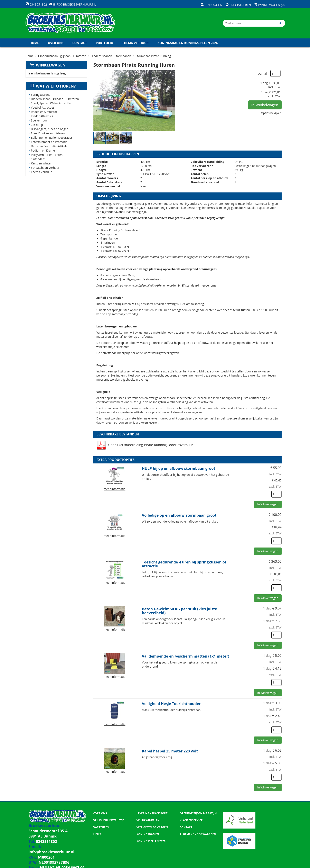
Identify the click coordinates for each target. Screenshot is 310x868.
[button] (97, 111)
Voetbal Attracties (43, 107)
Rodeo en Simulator (44, 112)
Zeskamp (37, 125)
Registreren (238, 5)
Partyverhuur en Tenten (47, 155)
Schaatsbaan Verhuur (45, 168)
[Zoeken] (280, 23)
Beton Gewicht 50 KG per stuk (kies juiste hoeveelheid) (179, 611)
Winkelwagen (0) (269, 5)
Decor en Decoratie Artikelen (50, 146)
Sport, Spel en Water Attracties (51, 103)
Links (97, 834)
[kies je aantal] (276, 494)
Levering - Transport (152, 813)
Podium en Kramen (44, 150)
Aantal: (263, 74)
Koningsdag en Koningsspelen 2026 (188, 43)
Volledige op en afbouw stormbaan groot (179, 515)
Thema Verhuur (135, 43)
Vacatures (101, 827)
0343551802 (43, 838)
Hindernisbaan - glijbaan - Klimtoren (62, 56)
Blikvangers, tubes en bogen (50, 129)
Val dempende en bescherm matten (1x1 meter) (185, 656)
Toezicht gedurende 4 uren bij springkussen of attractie (184, 564)
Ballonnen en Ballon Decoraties (52, 138)
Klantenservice (191, 820)
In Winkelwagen (265, 105)
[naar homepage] (70, 23)
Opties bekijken (271, 113)
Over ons (56, 43)
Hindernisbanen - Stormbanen (111, 56)
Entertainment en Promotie (49, 142)
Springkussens (40, 95)
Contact (80, 43)
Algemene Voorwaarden (198, 834)
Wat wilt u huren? (53, 86)
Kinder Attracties (42, 116)
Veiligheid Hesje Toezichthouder (171, 704)
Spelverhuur (39, 120)
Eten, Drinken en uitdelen (48, 133)
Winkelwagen (51, 65)
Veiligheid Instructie (109, 820)
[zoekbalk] (249, 23)
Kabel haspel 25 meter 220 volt (170, 751)
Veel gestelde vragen (152, 827)
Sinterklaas (38, 159)
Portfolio (105, 43)
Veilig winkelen (148, 820)
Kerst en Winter (41, 163)
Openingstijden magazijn (198, 813)
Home (34, 43)
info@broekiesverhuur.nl (57, 843)
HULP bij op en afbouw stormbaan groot (179, 468)
